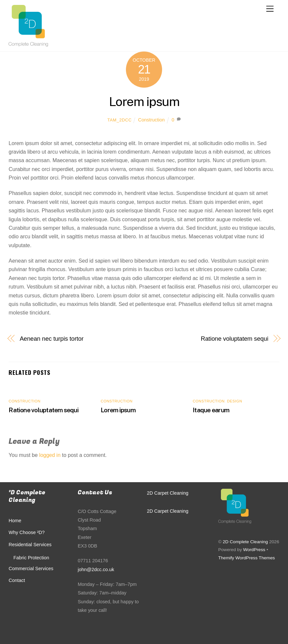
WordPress (254, 550)
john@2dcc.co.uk (96, 569)
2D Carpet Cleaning (168, 493)
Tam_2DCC (119, 120)
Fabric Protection (31, 558)
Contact (17, 580)
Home (15, 521)
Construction (151, 120)
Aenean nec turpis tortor (52, 339)
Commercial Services (31, 569)
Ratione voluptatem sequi (235, 339)
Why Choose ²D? (27, 532)
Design (234, 401)
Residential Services (30, 545)
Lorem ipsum (144, 102)
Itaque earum (211, 410)
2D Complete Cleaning (245, 542)
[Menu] (270, 9)
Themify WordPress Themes (247, 558)
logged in (50, 455)
